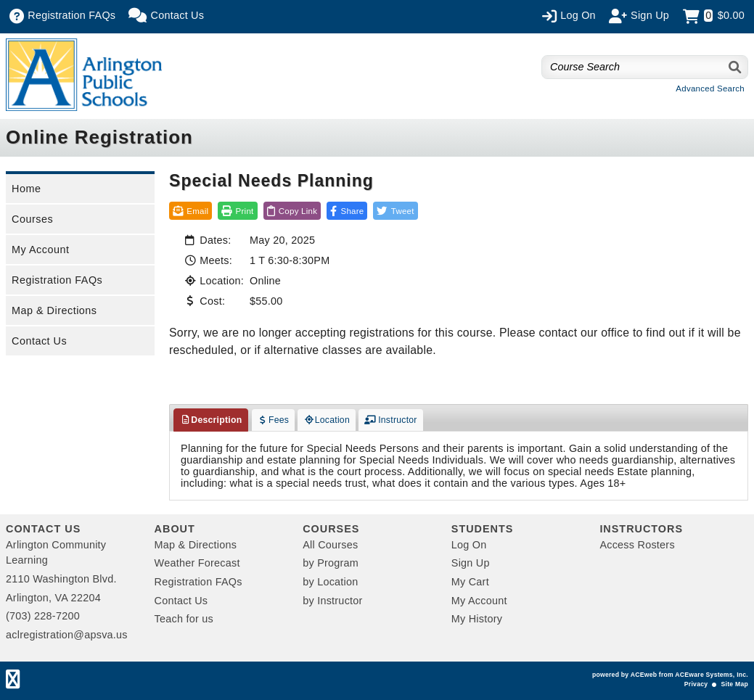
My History (477, 619)
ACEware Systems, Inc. (712, 675)
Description (211, 420)
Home (26, 189)
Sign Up (471, 563)
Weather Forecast (197, 563)
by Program (331, 563)
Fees (274, 420)
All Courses (330, 545)
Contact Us (39, 341)
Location (327, 420)
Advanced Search (710, 88)
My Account (40, 250)
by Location (330, 582)
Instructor (390, 420)
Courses (32, 219)
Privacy (696, 684)
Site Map (735, 684)
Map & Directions (54, 310)
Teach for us (184, 619)
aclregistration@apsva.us (67, 635)
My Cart (470, 582)
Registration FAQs (57, 280)
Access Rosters (637, 545)
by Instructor (332, 601)
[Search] (735, 67)
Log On (469, 545)
